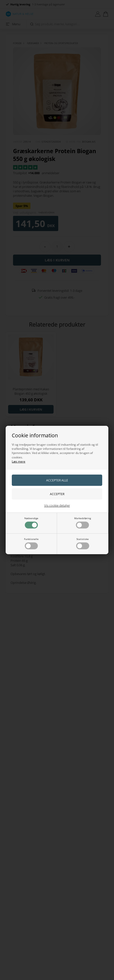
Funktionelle (31, 543)
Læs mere (19, 461)
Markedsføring (83, 522)
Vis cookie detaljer (57, 505)
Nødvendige (31, 522)
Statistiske (83, 543)
